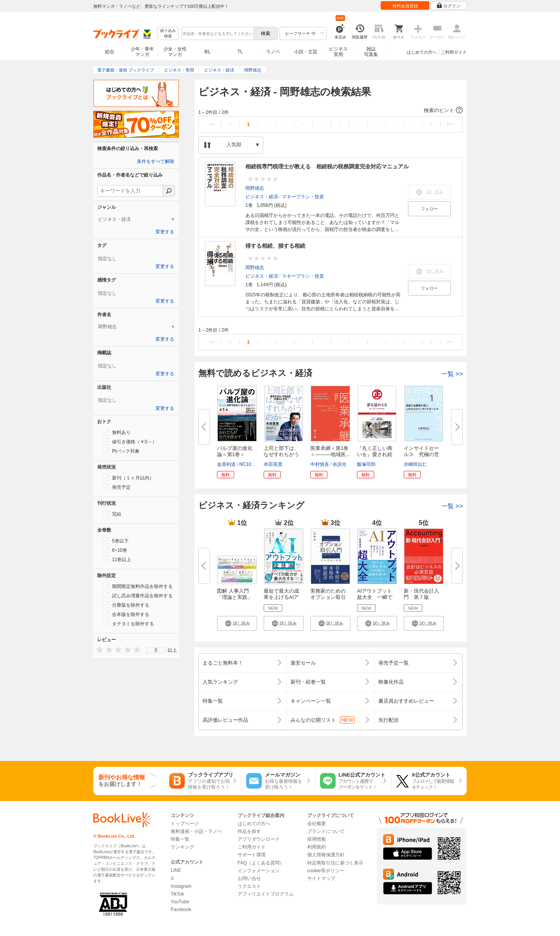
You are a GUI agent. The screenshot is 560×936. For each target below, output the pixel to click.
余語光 (339, 464)
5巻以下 (116, 541)
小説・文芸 (306, 52)
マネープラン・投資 (303, 197)
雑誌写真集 (371, 52)
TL (240, 52)
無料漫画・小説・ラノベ (196, 831)
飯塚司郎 (366, 464)
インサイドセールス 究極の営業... (421, 454)
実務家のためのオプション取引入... (328, 597)
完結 (112, 514)
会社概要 (317, 824)
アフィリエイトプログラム (266, 894)
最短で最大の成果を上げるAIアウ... (281, 597)
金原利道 (226, 464)
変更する (165, 232)
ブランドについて (326, 831)
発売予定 (117, 487)
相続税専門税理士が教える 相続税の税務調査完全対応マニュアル (327, 166)
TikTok (177, 894)
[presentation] (98, 650)
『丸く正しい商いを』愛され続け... (375, 454)
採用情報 (317, 839)
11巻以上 (117, 559)
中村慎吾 (320, 464)
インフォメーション (259, 871)
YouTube (180, 902)
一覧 (452, 374)
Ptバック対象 (121, 451)
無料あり (117, 432)
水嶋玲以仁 (415, 464)
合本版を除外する (126, 614)
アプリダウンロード (259, 839)
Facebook (181, 910)
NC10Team (251, 464)
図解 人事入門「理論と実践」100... (235, 597)
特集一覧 (180, 839)
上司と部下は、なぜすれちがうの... (281, 454)
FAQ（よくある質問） (261, 863)
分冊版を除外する (126, 605)
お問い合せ (249, 878)
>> (449, 124)
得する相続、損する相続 (275, 246)
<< (212, 124)
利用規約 (317, 847)
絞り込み (168, 34)
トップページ (185, 824)
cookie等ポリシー (326, 871)
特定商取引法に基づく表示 (335, 863)
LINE (176, 870)
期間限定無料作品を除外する (138, 586)
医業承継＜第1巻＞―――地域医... (330, 451)
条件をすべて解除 (156, 161)
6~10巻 (115, 550)
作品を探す (249, 831)
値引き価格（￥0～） (130, 441)
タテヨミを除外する (128, 623)
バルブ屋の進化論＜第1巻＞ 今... (235, 454)
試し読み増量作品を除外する (138, 595)
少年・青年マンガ (142, 52)
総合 (110, 52)
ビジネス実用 (338, 52)
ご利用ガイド (454, 52)
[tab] (136, 219)
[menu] (156, 650)
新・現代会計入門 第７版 (421, 594)
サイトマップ (321, 878)
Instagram (181, 886)
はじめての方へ (422, 52)
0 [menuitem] (156, 650)
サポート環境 (252, 855)
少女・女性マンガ (175, 52)
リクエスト (249, 886)
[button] (331, 110)
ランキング (182, 847)
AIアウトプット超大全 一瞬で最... (375, 597)
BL (208, 52)
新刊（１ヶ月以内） (128, 478)
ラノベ (273, 52)
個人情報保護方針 (326, 855)
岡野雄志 (255, 188)
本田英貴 (273, 464)
